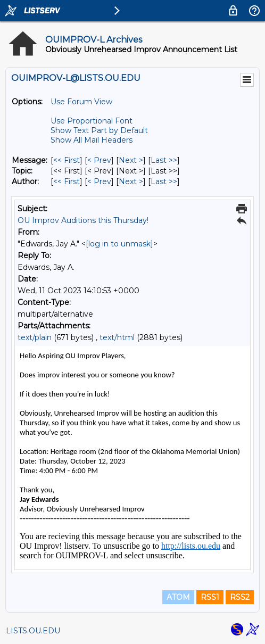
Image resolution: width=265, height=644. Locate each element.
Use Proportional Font (92, 121)
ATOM (178, 597)
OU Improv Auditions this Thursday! (83, 220)
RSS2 (240, 597)
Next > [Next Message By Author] (131, 181)
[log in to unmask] (119, 244)
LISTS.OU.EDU (33, 631)
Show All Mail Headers (92, 140)
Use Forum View (81, 102)
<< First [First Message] (67, 160)
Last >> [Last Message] (164, 160)
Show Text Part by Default (99, 130)
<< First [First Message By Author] (67, 181)
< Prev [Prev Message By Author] (99, 181)
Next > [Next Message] (131, 160)
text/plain (35, 337)
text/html (117, 337)
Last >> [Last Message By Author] (164, 181)
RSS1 (210, 597)
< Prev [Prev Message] (99, 160)
